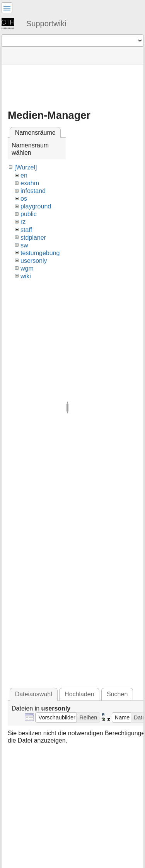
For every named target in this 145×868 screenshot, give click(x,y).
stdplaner (33, 238)
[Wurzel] (26, 167)
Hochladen (79, 694)
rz (23, 222)
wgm (27, 268)
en (24, 175)
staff (26, 230)
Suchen (117, 694)
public (29, 214)
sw (24, 245)
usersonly (34, 261)
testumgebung (40, 253)
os (24, 199)
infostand (33, 191)
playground (36, 206)
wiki (26, 276)
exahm (30, 183)
